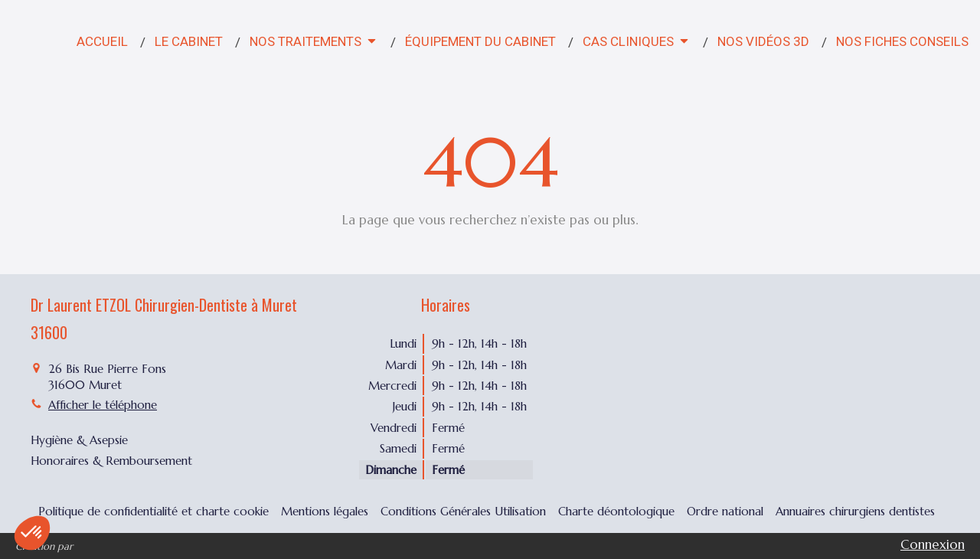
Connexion (933, 544)
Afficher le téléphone (103, 405)
